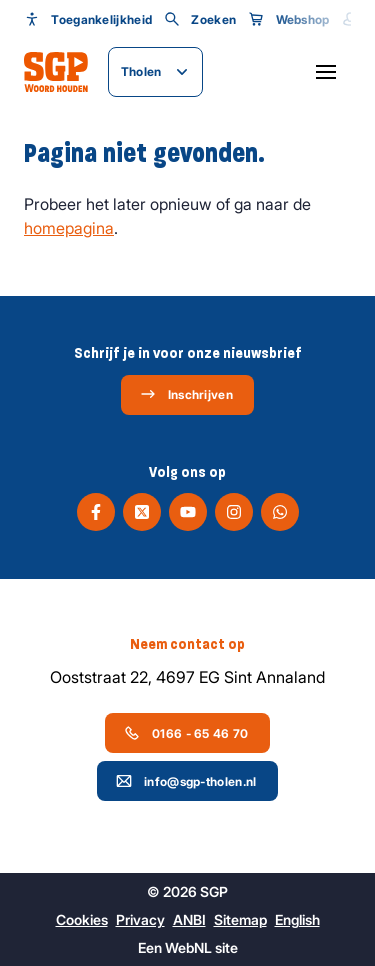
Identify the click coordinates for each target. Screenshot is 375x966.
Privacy (140, 919)
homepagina (69, 228)
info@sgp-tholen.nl (186, 781)
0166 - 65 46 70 (186, 733)
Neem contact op (187, 644)
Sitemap (240, 919)
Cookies (82, 919)
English (297, 919)
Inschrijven (186, 394)
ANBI (189, 919)
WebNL (188, 947)
